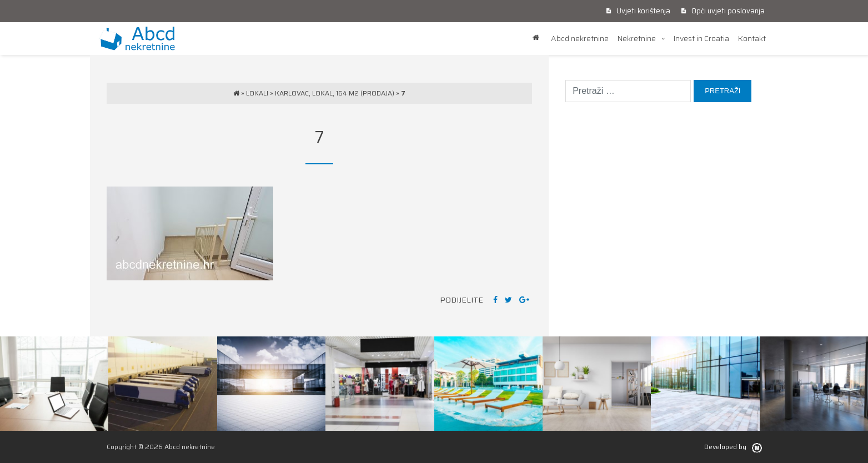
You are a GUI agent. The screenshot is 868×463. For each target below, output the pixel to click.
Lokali (257, 93)
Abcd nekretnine (580, 38)
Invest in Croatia (701, 38)
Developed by (733, 447)
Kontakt (752, 38)
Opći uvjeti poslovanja (723, 11)
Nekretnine (637, 38)
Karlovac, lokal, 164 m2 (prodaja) (335, 93)
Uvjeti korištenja (638, 11)
